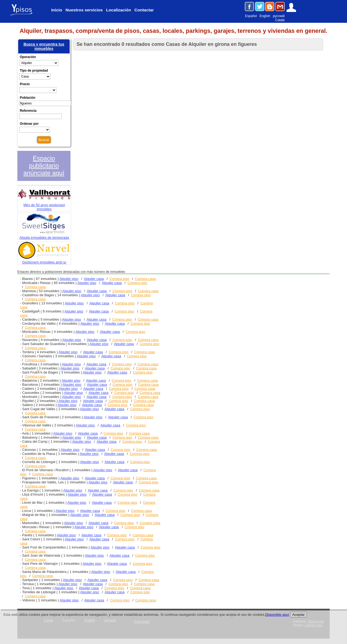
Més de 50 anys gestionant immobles (44, 205)
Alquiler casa (94, 279)
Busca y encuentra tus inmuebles (44, 46)
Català (280, 20)
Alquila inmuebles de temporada (44, 235)
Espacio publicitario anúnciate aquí (44, 166)
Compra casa (145, 279)
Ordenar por (29, 124)
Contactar (144, 10)
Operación (28, 57)
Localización (118, 10)
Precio (25, 84)
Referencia (28, 111)
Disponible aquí (277, 615)
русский (279, 16)
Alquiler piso (69, 279)
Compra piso (119, 279)
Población (28, 98)
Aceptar (298, 615)
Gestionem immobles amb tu (44, 260)
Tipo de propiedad (34, 71)
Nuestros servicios (84, 10)
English (265, 16)
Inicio (57, 10)
